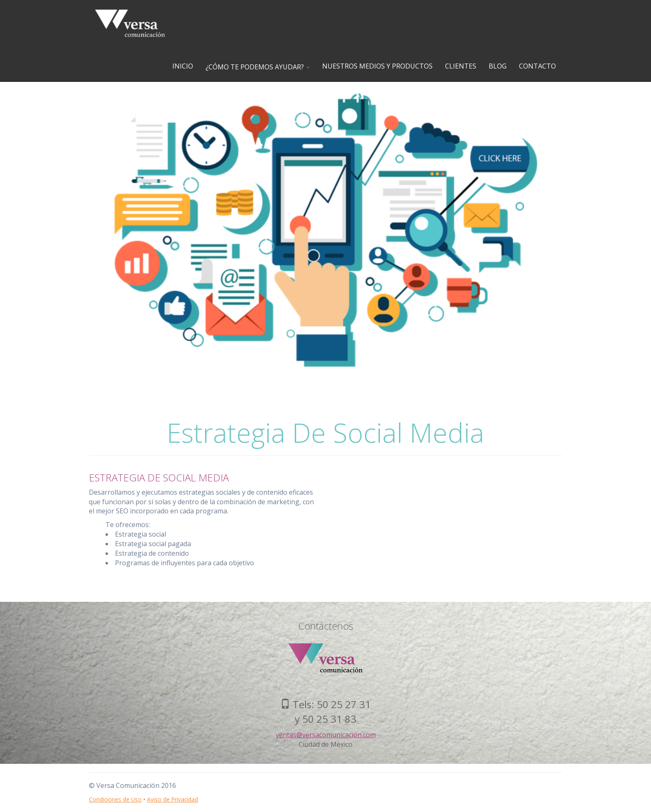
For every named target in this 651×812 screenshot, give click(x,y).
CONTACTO (537, 66)
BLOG (498, 66)
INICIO (183, 66)
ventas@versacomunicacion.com (326, 735)
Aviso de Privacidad (173, 799)
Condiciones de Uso (115, 799)
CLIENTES (461, 66)
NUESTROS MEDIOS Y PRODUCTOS (377, 66)
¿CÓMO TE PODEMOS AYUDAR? (258, 67)
